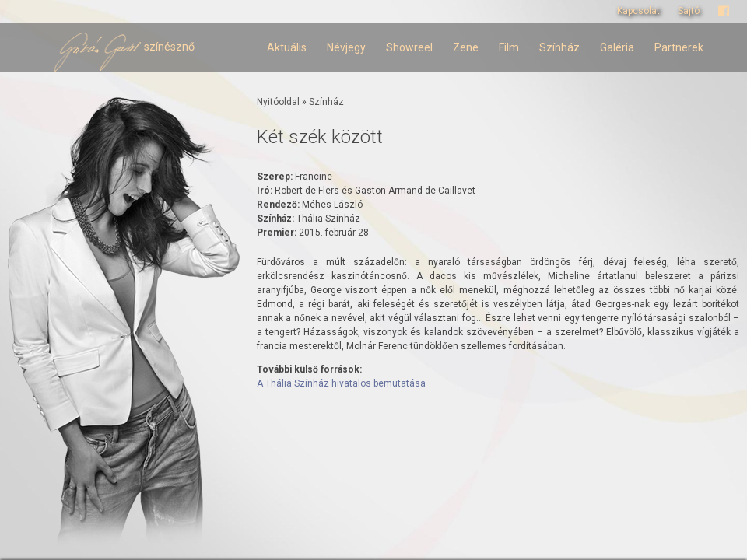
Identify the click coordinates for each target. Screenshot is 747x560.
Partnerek (679, 47)
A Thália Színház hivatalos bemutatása (341, 383)
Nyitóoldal (278, 102)
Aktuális (287, 47)
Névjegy (346, 47)
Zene (466, 47)
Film (509, 47)
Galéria (617, 47)
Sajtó (689, 11)
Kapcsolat (638, 11)
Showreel (409, 47)
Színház (559, 47)
